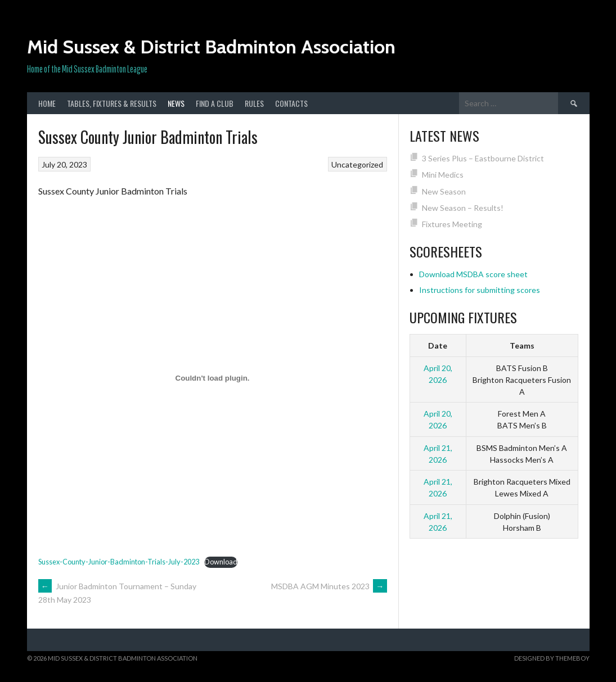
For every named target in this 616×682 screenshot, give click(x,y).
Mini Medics (443, 175)
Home (47, 103)
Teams (522, 345)
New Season (444, 191)
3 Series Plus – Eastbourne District (483, 158)
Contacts (291, 103)
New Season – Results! (463, 208)
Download (221, 562)
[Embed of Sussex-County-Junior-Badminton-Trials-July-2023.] (213, 378)
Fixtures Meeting (452, 224)
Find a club (215, 103)
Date (438, 345)
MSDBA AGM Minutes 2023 (329, 586)
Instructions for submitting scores (480, 290)
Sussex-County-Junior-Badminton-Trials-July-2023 (119, 562)
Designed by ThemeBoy (552, 658)
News (176, 103)
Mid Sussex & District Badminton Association (211, 47)
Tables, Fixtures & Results (112, 103)
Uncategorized (357, 164)
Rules (254, 103)
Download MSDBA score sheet (473, 274)
